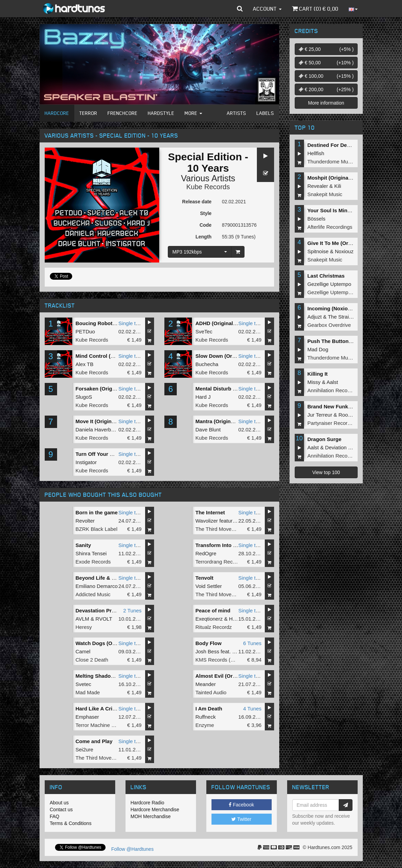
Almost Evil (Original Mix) (227, 676)
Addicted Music (93, 594)
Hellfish (316, 153)
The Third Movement (219, 529)
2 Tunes (132, 610)
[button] (240, 9)
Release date (197, 202)
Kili (338, 186)
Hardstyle (161, 113)
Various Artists (208, 178)
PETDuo (85, 331)
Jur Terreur (320, 415)
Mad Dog (318, 349)
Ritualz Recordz (214, 627)
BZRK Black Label (97, 529)
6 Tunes (252, 643)
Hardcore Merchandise (155, 810)
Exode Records (93, 562)
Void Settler (209, 586)
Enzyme (205, 725)
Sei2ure (85, 749)
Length (203, 237)
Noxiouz (344, 251)
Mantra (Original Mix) (221, 421)
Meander (205, 684)
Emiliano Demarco (97, 586)
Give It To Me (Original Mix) (340, 243)
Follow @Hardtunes (133, 849)
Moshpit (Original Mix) (335, 178)
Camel (83, 651)
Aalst (332, 382)
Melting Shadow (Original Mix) (112, 676)
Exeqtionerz (209, 619)
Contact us (61, 810)
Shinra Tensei (91, 553)
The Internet (210, 512)
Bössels (317, 219)
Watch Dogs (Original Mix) (108, 643)
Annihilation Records (331, 390)
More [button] (193, 113)
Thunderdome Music (331, 162)
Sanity (83, 545)
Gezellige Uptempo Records (340, 292)
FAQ (55, 816)
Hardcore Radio (148, 803)
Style (206, 213)
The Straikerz (343, 317)
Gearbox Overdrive (329, 325)
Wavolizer (207, 521)
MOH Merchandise (151, 816)
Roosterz (349, 415)
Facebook (241, 805)
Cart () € (315, 9)
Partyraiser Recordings (334, 423)
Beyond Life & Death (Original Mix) (118, 578)
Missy (314, 382)
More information (326, 103)
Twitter (241, 819)
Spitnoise (318, 251)
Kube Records (208, 187)
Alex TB (85, 364)
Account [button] (267, 9)
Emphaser (87, 717)
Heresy (84, 627)
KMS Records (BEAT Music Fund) (234, 660)
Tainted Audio (211, 692)
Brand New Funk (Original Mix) (345, 406)
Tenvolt (204, 578)
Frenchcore (123, 113)
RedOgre (206, 553)
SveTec (204, 331)
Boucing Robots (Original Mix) (113, 323)
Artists (237, 113)
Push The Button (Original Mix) (345, 341)
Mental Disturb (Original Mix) (230, 389)
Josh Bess (207, 651)
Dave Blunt (208, 430)
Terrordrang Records (219, 562)
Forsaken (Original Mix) (104, 389)
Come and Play (94, 741)
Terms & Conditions (71, 823)
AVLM (83, 619)
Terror (88, 113)
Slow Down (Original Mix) (226, 356)
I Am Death (209, 709)
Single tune (131, 323)
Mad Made (88, 692)
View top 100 (326, 472)
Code (205, 225)
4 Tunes (252, 709)
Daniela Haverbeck (97, 430)
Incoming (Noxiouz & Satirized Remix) (354, 308)
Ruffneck (205, 717)
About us (59, 803)
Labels (265, 113)
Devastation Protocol (101, 610)
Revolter (85, 521)
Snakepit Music (325, 194)
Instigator (86, 462)
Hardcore (57, 113)
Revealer (318, 186)
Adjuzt (315, 317)
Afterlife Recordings (330, 227)
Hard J (203, 397)
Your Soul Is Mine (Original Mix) (346, 210)
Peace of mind (213, 610)
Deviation (336, 447)
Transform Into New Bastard (230, 545)
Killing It (318, 374)
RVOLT (104, 619)
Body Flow (208, 643)
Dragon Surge (324, 439)
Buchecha (207, 364)
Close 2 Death (92, 660)
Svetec (84, 684)
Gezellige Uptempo (329, 284)
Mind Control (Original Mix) (109, 356)
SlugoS (84, 397)
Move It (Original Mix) (102, 421)
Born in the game (97, 512)
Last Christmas (326, 276)
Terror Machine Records (103, 725)
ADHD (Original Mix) (220, 323)
